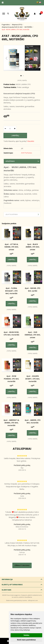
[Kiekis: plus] (15, 129)
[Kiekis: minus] (5, 129)
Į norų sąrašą (22, 80)
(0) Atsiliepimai (12, 214)
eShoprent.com (33, 600)
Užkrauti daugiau (22, 565)
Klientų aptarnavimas (12, 585)
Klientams (7, 590)
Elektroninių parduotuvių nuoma (16, 600)
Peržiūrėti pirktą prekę (22, 465)
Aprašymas (10, 161)
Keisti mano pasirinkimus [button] (26, 640)
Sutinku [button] (26, 635)
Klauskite (31, 141)
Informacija (7, 579)
